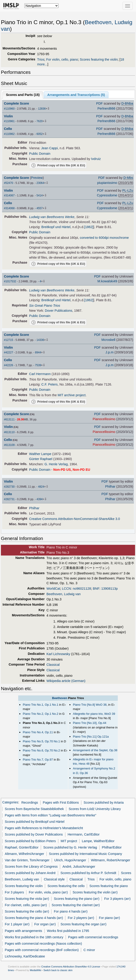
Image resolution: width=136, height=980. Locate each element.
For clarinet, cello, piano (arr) (26, 905)
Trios (41, 59)
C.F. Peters (50, 384)
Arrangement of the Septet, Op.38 (95, 750)
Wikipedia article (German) (66, 681)
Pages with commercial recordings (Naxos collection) (43, 944)
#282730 (9, 487)
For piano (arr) (109, 918)
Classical (53, 665)
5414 (40, 195)
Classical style (54, 879)
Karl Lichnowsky (58, 654)
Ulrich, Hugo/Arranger (70, 860)
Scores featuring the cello (66, 886)
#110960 (9, 109)
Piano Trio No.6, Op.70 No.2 (41, 750)
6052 (40, 134)
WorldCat (53, 589)
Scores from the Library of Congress (31, 867)
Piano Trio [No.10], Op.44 (90, 723)
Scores (126, 873)
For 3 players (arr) (117, 899)
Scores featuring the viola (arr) (27, 899)
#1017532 (10, 281)
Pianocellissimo (104, 419)
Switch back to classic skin (58, 970)
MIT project (69, 841)
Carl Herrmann (40, 374)
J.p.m (109, 352)
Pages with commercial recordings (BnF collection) (42, 950)
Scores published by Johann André (30, 873)
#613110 (9, 432)
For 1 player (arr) (17, 924)
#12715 (8, 340)
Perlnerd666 (106, 108)
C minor (89, 950)
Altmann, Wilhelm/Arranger (24, 854)
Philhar (110, 486)
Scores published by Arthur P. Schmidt (88, 873)
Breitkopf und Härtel (56, 227)
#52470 (8, 183)
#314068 (9, 208)
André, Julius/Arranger (79, 867)
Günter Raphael (41, 459)
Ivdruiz (96, 159)
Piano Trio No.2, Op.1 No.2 (41, 714)
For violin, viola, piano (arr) (48, 892)
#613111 (9, 419)
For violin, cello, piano (62, 59)
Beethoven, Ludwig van (64, 594)
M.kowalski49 (107, 281)
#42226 (8, 365)
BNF (96, 589)
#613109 (9, 445)
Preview (37, 178)
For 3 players (14, 892)
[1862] (89, 227)
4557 (40, 208)
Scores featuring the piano (109, 886)
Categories (10, 803)
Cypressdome (107, 195)
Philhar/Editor (112, 847)
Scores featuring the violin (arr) (95, 892)
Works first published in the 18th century (34, 937)
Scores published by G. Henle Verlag (70, 847)
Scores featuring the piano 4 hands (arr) (34, 918)
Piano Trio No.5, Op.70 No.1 (41, 741)
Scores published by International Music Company (86, 854)
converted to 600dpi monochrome (104, 238)
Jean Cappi (50, 148)
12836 (42, 109)
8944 (38, 352)
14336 (40, 340)
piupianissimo (107, 183)
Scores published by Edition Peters (30, 841)
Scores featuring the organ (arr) (83, 924)
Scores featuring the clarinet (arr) (76, 905)
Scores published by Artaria (104, 803)
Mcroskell (108, 340)
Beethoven (60, 698)
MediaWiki (36, 970)
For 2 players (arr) (81, 918)
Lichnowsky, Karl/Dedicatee (25, 956)
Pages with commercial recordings (93, 937)
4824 (41, 487)
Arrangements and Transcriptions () (76, 95)
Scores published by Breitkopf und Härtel (35, 822)
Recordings (30, 803)
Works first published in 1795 (68, 931)
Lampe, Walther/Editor (98, 841)
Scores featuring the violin (99, 59)
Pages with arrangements (23, 931)
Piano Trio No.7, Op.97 (38, 760)
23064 (40, 183)
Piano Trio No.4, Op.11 (38, 732)
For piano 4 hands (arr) (71, 911)
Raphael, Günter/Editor (22, 847)
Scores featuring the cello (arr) (27, 911)
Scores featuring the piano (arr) (77, 899)
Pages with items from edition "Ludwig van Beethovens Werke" (51, 815)
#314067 (9, 195)
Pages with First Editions (61, 803)
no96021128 (82, 589)
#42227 (8, 352)
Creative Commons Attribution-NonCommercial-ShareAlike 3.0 (75, 519)
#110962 (9, 134)
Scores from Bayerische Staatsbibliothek (34, 809)
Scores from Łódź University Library (95, 809)
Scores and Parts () (23, 95)
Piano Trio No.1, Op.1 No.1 (41, 705)
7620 (40, 121)
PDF (99, 103)
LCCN (66, 589)
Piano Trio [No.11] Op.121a (91, 737)
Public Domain (40, 154)
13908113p (110, 589)
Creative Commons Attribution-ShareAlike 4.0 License (71, 967)
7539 (38, 365)
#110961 (9, 121)
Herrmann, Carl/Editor (84, 834)
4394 (40, 499)
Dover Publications (59, 311)
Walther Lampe (40, 454)
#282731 (9, 499)
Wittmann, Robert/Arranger (111, 860)
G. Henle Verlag (56, 464)
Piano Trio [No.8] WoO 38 (90, 705)
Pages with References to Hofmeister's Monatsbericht (44, 828)
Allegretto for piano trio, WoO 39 (94, 714)
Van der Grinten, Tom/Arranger (27, 860)
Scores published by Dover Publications (34, 834)
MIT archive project (72, 395)
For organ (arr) (45, 924)
